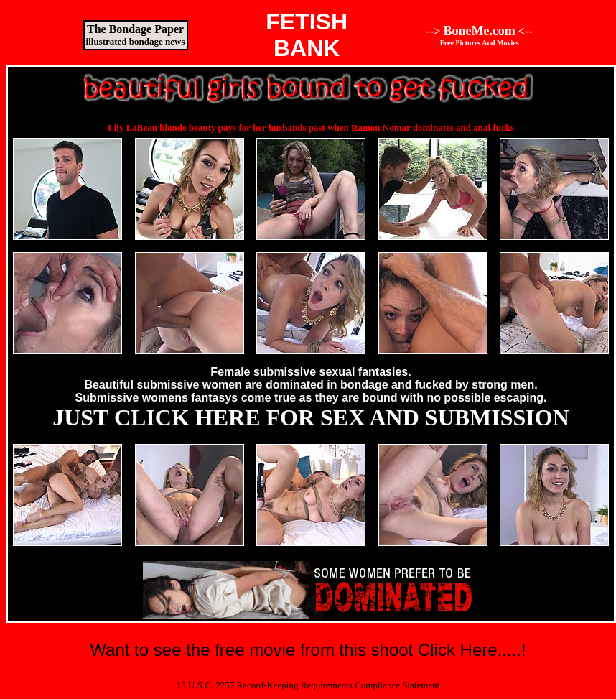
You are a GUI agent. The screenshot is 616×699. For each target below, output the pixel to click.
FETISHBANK (307, 35)
